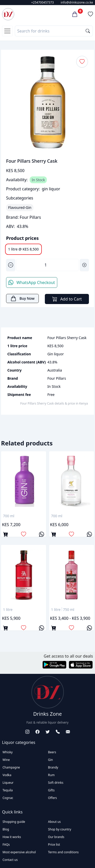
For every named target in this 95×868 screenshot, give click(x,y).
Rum (51, 775)
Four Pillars (30, 217)
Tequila (8, 790)
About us (54, 822)
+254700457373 (42, 2)
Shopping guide (14, 822)
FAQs (6, 845)
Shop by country (60, 829)
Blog (6, 829)
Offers (53, 798)
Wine (6, 760)
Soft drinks (56, 783)
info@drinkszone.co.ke (77, 2)
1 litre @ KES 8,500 (23, 249)
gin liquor (51, 189)
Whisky (8, 752)
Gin (51, 760)
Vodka (7, 775)
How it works (12, 837)
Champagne (11, 767)
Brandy (53, 767)
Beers (52, 752)
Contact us (10, 860)
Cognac (8, 798)
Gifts (51, 790)
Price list (54, 845)
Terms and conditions (63, 852)
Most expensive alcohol (19, 852)
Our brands (56, 837)
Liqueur (8, 783)
